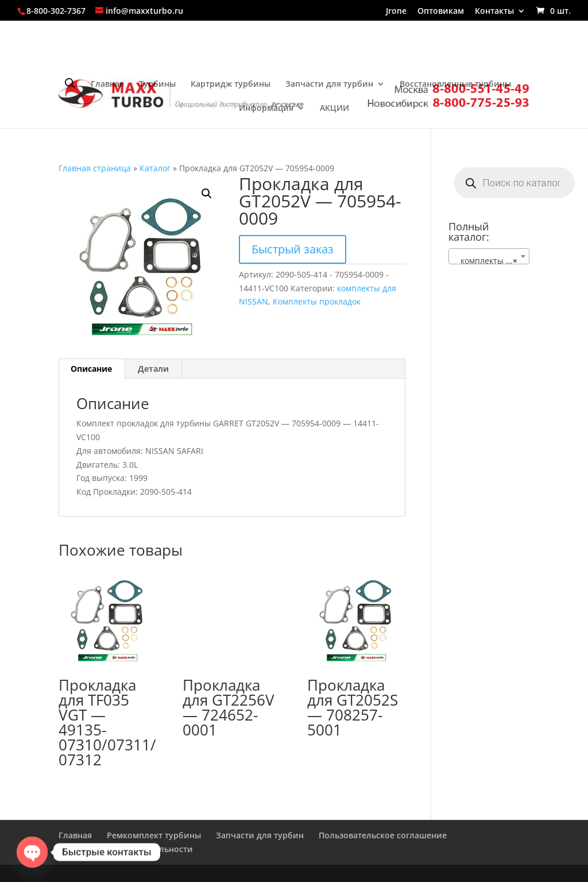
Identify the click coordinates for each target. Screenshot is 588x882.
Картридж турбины (231, 84)
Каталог (155, 168)
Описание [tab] (91, 369)
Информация (266, 109)
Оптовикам (441, 11)
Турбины (157, 84)
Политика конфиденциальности (126, 849)
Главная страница (95, 168)
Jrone (396, 11)
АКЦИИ (334, 109)
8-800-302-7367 (56, 11)
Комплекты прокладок (317, 301)
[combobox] (489, 256)
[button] (207, 194)
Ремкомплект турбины (154, 835)
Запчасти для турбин (329, 84)
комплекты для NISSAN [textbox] (491, 261)
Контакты (494, 11)
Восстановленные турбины (455, 84)
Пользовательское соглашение (383, 835)
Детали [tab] (153, 369)
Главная (107, 84)
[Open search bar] (70, 83)
